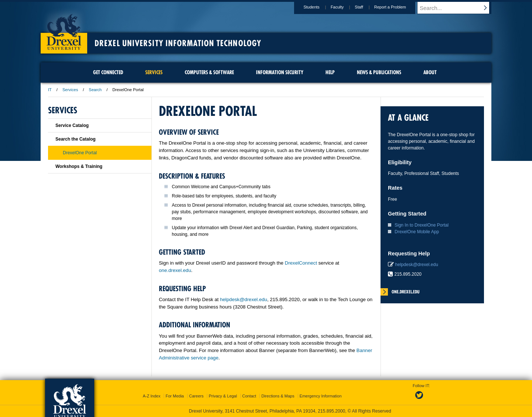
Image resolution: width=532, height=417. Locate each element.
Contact (249, 396)
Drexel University (64, 30)
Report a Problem (397, 7)
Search (95, 90)
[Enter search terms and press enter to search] (458, 8)
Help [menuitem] (330, 72)
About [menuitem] (430, 72)
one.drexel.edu (175, 270)
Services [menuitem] (154, 72)
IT (50, 90)
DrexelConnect (301, 263)
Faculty (344, 7)
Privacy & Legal (223, 396)
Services (70, 90)
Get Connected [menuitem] (108, 72)
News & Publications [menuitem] (379, 72)
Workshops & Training (79, 166)
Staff (366, 7)
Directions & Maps (278, 396)
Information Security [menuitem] (280, 72)
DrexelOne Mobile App (417, 232)
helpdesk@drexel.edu (243, 299)
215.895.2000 (331, 411)
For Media (175, 396)
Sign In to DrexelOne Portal (422, 225)
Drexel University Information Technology (178, 43)
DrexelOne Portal (80, 153)
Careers (196, 396)
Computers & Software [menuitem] (209, 72)
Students (318, 7)
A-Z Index (151, 396)
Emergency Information (321, 396)
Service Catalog (72, 125)
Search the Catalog (76, 139)
